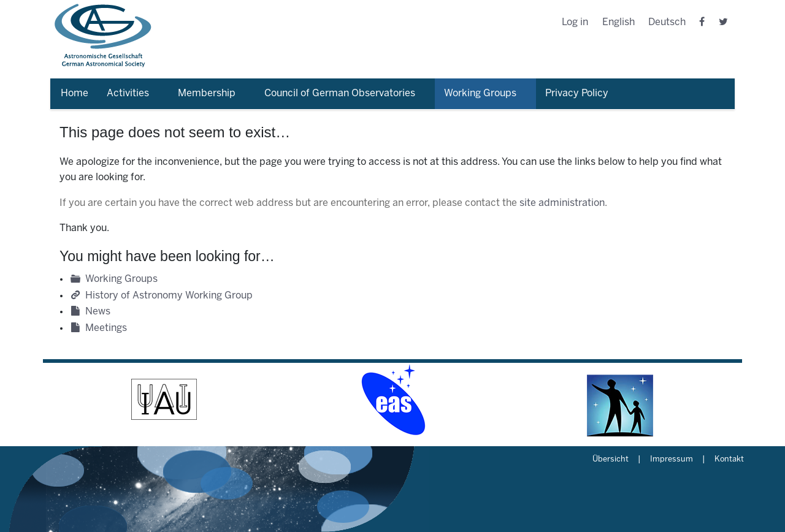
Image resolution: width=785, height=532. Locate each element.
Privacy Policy (577, 93)
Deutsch (667, 22)
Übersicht (611, 460)
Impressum (672, 460)
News (98, 312)
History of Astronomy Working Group (169, 296)
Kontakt (729, 460)
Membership (207, 93)
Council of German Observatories (340, 93)
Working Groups (480, 93)
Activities (128, 93)
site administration (562, 203)
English (618, 22)
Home (75, 93)
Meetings (106, 328)
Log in (575, 22)
